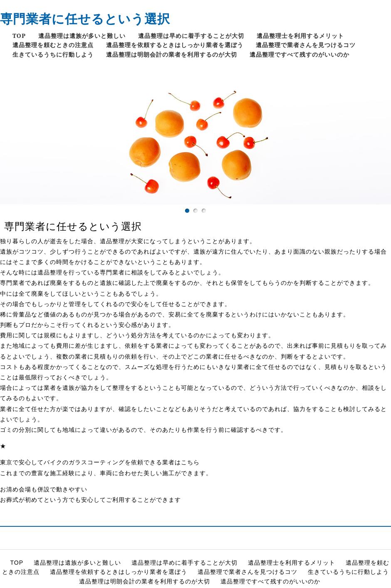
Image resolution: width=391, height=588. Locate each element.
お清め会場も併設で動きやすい (44, 489)
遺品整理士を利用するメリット (300, 36)
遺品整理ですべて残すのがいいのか (299, 54)
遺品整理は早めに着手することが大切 (191, 36)
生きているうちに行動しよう (53, 54)
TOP (19, 36)
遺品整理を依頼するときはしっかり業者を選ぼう (175, 45)
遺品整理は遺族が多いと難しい (82, 36)
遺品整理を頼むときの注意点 (53, 45)
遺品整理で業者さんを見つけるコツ (306, 45)
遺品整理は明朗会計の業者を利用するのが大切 (172, 54)
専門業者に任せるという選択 (85, 19)
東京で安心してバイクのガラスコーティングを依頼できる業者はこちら (100, 462)
